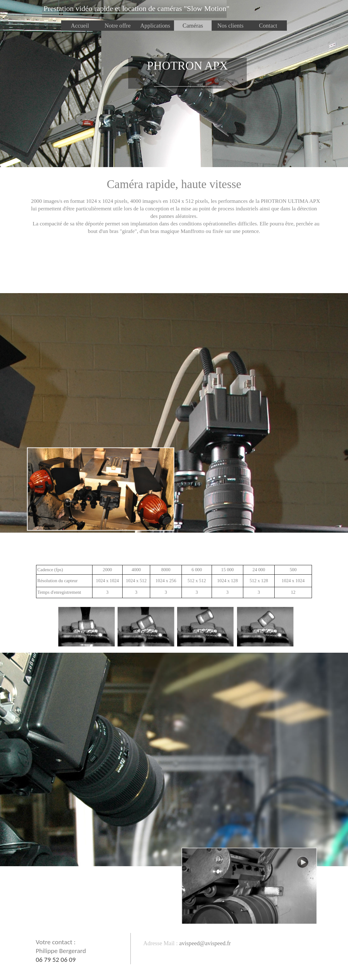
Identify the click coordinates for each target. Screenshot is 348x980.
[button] (204, 943)
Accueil (80, 26)
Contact (268, 26)
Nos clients (230, 26)
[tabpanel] (137, 9)
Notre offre (117, 26)
